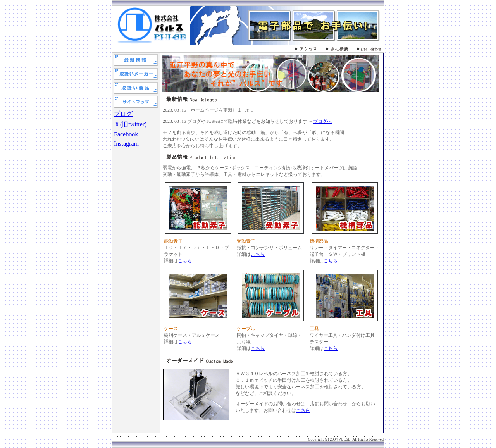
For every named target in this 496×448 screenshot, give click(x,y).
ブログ (123, 114)
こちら (185, 261)
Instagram (126, 144)
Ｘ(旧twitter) (130, 124)
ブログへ (322, 121)
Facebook (126, 134)
